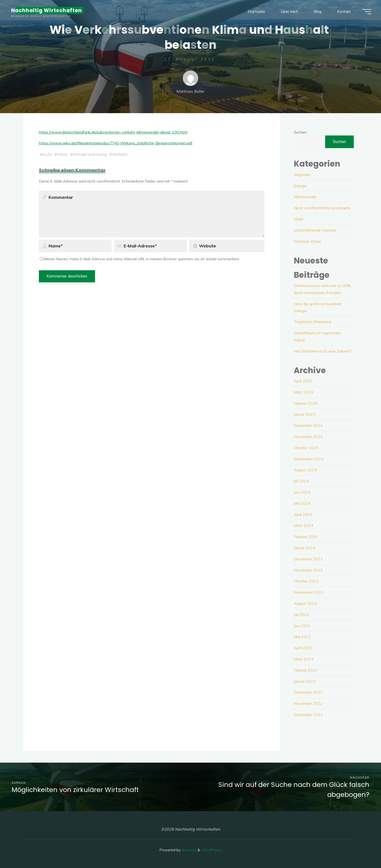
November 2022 (308, 703)
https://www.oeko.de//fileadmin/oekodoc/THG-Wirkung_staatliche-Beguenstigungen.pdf (116, 143)
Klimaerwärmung (90, 154)
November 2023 (308, 570)
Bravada (189, 850)
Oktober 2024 (306, 448)
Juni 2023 (302, 626)
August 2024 (305, 470)
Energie (300, 186)
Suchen (300, 132)
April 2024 (303, 514)
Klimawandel (305, 197)
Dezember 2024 (308, 425)
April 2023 (303, 648)
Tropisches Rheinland (312, 322)
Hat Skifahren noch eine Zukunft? (323, 351)
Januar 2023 (305, 681)
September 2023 (309, 592)
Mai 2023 (302, 637)
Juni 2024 (302, 492)
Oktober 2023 (306, 581)
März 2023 (304, 659)
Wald (298, 219)
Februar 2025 (306, 403)
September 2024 (309, 459)
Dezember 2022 (308, 692)
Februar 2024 (306, 537)
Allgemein (302, 175)
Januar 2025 (305, 414)
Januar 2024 (305, 548)
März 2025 (304, 392)
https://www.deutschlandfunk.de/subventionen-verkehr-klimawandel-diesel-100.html (113, 132)
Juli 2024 (301, 481)
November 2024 (308, 437)
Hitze (62, 154)
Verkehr (120, 154)
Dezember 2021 (308, 715)
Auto (47, 154)
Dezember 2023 (308, 559)
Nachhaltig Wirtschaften (47, 10)
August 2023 (305, 603)
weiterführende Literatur (315, 230)
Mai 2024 (302, 503)
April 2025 (303, 381)
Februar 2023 (306, 670)
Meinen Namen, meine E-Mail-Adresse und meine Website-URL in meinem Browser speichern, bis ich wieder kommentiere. (140, 259)
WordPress (211, 850)
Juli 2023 (301, 615)
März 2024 (304, 525)
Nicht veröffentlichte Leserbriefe (322, 208)
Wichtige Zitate (307, 241)
